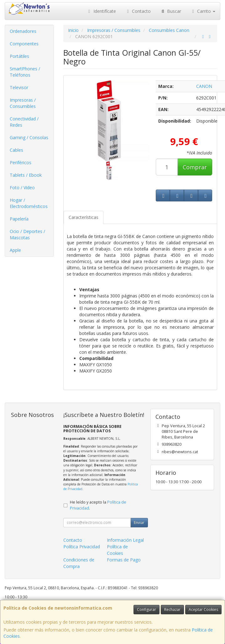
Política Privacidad (82, 547)
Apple (15, 250)
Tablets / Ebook (26, 175)
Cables (16, 150)
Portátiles (19, 56)
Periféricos (21, 162)
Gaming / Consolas (29, 137)
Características (84, 217)
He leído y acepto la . (98, 505)
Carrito (203, 11)
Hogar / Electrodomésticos (29, 203)
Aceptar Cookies (203, 609)
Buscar (171, 11)
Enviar (139, 522)
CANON (204, 86)
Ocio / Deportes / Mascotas (27, 234)
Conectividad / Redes (24, 122)
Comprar (195, 167)
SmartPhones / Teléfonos (25, 72)
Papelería (19, 219)
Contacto (138, 11)
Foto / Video (22, 188)
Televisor (19, 87)
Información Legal (125, 540)
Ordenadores (23, 31)
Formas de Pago (124, 560)
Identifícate (101, 11)
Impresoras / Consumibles (23, 103)
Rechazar (172, 609)
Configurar (147, 609)
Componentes (24, 44)
